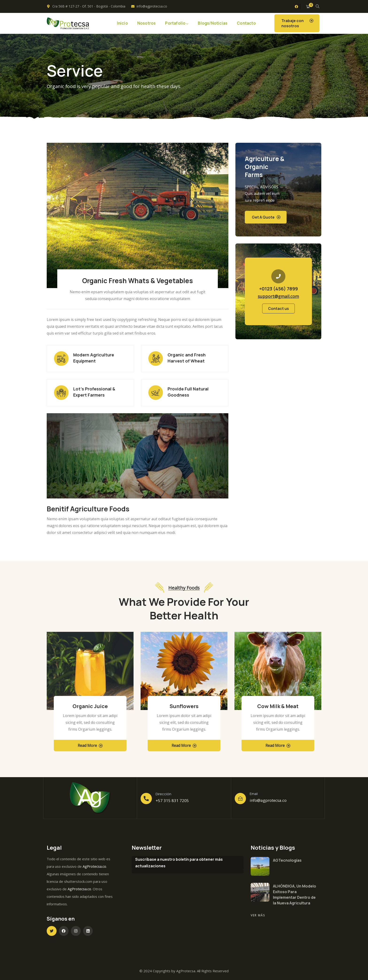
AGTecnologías (287, 860)
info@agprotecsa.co (268, 800)
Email (254, 794)
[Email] (240, 799)
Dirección (163, 794)
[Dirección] (146, 799)
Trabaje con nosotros (293, 23)
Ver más (258, 915)
